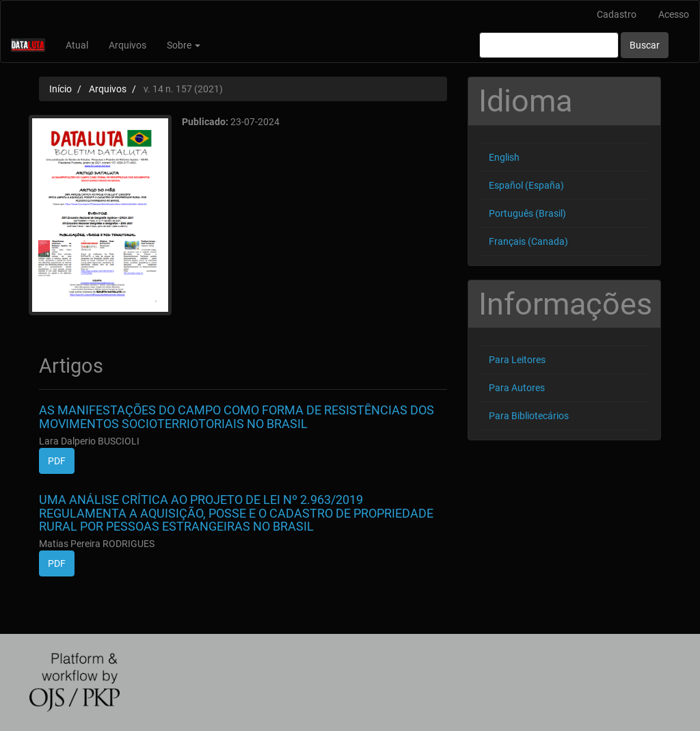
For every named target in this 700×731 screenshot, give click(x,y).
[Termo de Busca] (549, 45)
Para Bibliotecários (529, 416)
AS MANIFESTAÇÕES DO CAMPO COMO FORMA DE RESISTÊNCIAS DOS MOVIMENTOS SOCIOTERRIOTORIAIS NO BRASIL (237, 417)
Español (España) (526, 185)
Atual (77, 45)
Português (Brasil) (527, 213)
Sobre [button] (184, 45)
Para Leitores (517, 360)
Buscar (645, 45)
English (504, 157)
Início (60, 89)
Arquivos (127, 45)
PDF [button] (57, 461)
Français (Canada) (528, 241)
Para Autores (517, 388)
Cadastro (617, 14)
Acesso (674, 14)
